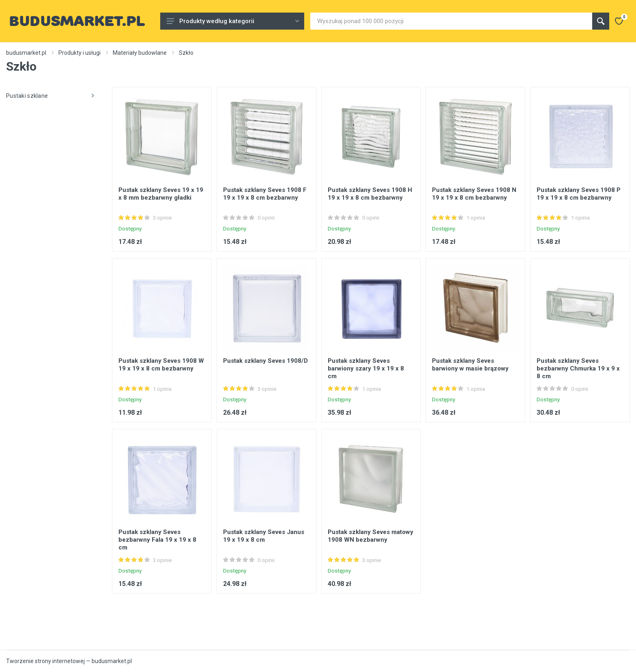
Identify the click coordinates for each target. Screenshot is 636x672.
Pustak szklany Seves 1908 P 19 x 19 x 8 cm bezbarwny (579, 194)
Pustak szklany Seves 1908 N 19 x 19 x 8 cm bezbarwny (474, 194)
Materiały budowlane (140, 53)
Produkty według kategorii (233, 21)
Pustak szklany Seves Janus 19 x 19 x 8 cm (264, 536)
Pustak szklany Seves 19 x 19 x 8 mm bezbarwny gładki (161, 194)
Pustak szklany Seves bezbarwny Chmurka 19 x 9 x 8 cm (578, 368)
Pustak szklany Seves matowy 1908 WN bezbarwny (371, 536)
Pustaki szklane (50, 96)
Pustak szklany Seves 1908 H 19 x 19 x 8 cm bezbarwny (370, 194)
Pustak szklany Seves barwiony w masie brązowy (470, 365)
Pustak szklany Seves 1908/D (265, 361)
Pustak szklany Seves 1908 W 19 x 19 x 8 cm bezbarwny (161, 365)
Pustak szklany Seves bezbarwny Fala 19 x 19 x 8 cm (157, 540)
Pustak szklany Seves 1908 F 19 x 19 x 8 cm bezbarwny (265, 194)
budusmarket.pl (26, 53)
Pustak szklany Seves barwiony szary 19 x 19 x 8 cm (366, 368)
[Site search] (451, 21)
